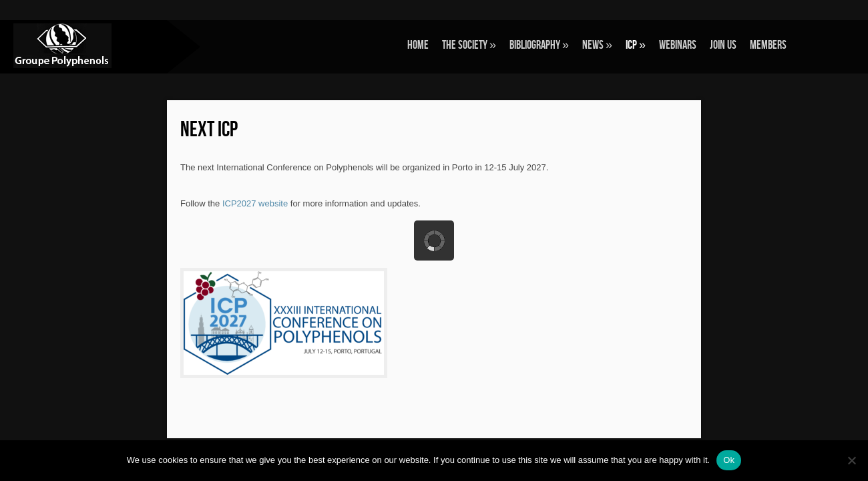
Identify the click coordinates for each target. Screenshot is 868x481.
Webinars (678, 45)
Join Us (723, 45)
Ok (729, 460)
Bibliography (539, 45)
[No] (851, 460)
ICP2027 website (255, 203)
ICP (636, 45)
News (597, 45)
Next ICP (209, 130)
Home (418, 45)
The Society (469, 45)
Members (768, 45)
